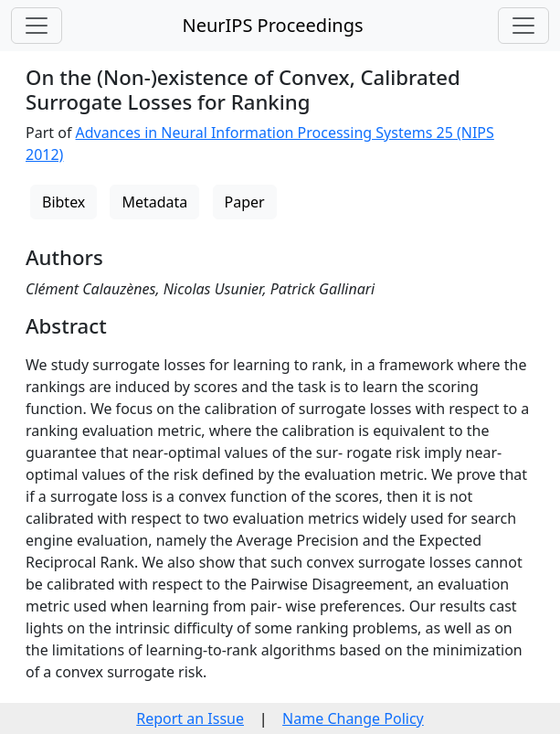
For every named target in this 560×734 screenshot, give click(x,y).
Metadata (154, 202)
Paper (245, 202)
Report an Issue (190, 718)
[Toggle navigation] (37, 26)
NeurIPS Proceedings (272, 25)
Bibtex (63, 202)
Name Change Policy (353, 718)
